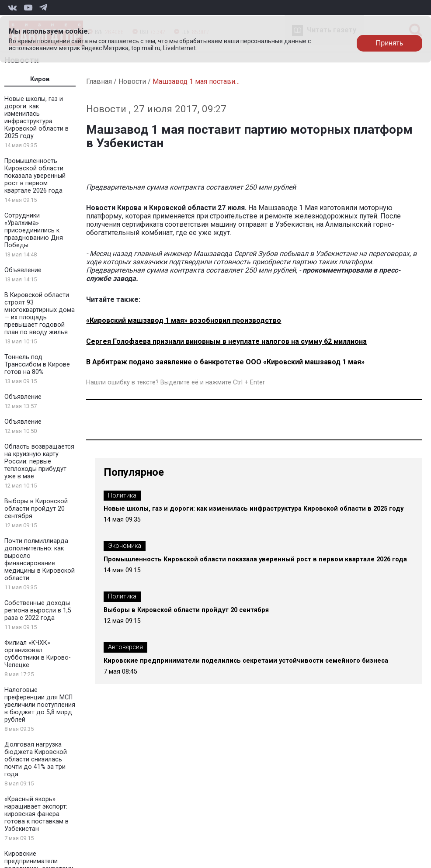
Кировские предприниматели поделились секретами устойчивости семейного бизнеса (246, 661)
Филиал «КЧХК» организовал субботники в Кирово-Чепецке (38, 654)
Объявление (23, 270)
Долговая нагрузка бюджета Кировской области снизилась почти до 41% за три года (36, 759)
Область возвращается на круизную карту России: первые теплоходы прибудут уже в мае (39, 462)
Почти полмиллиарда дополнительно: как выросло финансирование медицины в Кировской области (40, 560)
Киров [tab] (40, 79)
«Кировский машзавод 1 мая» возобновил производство (184, 320)
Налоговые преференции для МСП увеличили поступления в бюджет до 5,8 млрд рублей (40, 705)
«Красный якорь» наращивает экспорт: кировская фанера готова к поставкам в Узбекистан (36, 814)
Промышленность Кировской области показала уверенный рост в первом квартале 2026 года (35, 176)
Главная (99, 81)
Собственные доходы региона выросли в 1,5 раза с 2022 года (38, 610)
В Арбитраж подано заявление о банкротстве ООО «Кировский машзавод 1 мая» (225, 362)
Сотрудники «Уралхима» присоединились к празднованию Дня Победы (34, 230)
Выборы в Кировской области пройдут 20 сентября (36, 509)
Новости (132, 81)
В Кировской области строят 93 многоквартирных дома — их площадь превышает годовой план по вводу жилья (40, 314)
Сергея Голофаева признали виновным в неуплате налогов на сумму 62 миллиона (226, 341)
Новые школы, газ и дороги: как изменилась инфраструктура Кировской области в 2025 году (36, 118)
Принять (390, 43)
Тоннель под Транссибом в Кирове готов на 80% (37, 365)
